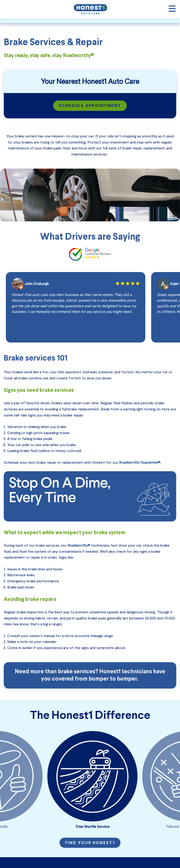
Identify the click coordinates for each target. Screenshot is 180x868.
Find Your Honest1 (90, 843)
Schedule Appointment (90, 106)
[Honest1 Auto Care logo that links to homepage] (90, 9)
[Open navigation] (172, 10)
